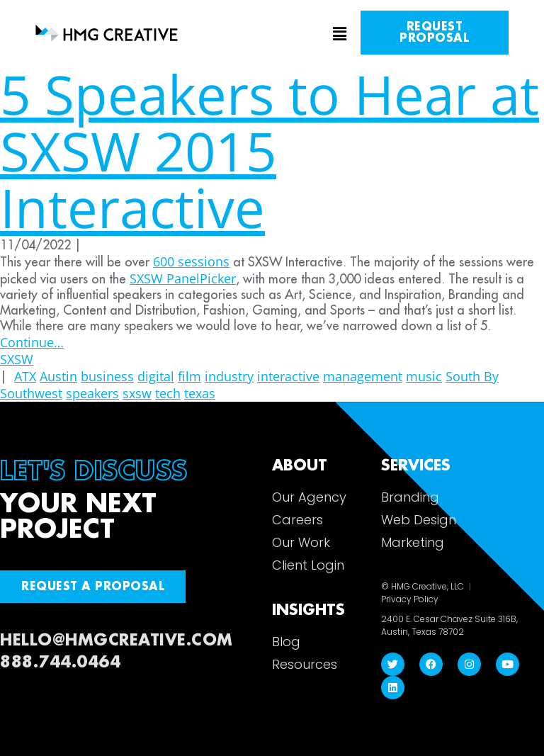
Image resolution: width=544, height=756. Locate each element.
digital (156, 376)
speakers (92, 393)
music (424, 376)
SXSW (17, 359)
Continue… (32, 342)
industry (229, 376)
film (189, 376)
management (363, 376)
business (107, 376)
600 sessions (191, 261)
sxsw (137, 393)
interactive (288, 376)
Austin (58, 376)
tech (168, 393)
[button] (272, 35)
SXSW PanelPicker (183, 278)
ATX (25, 376)
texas (200, 393)
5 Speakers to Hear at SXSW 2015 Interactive (270, 151)
